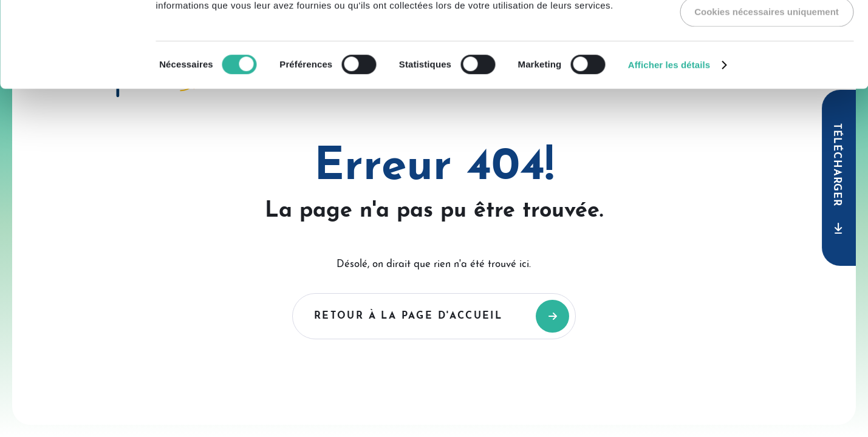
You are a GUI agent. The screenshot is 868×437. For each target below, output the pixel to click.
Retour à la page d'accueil (408, 316)
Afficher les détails (669, 150)
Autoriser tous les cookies (767, 29)
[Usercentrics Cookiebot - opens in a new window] (79, 24)
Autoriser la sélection (767, 63)
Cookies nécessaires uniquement (767, 97)
